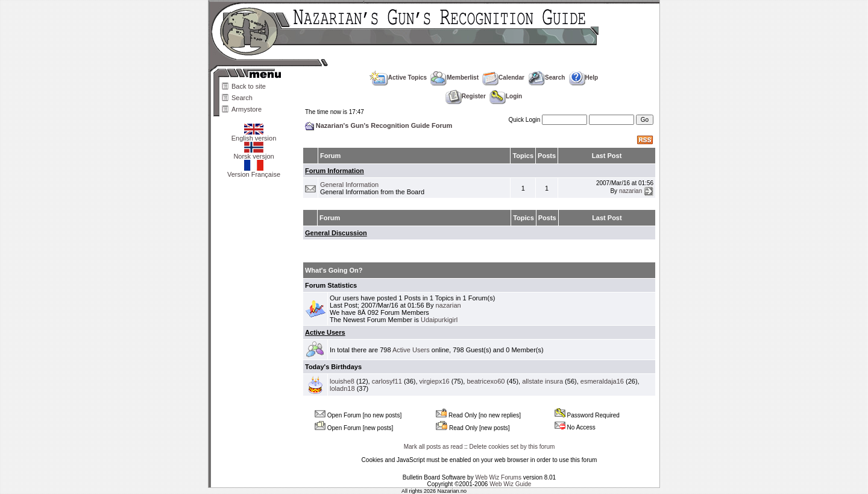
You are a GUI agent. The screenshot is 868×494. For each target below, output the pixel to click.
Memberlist (454, 78)
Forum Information (335, 171)
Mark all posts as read (433, 447)
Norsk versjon (253, 153)
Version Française (254, 171)
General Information (349, 185)
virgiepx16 (435, 381)
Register (466, 96)
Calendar (503, 78)
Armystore (247, 109)
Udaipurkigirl (439, 320)
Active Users (325, 332)
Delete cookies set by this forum (512, 447)
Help (584, 78)
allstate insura (542, 381)
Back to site (249, 86)
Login (506, 96)
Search (242, 98)
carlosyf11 (387, 381)
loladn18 (342, 388)
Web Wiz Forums (498, 477)
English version (254, 135)
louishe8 (342, 381)
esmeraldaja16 (602, 381)
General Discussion (336, 233)
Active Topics (398, 78)
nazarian (631, 191)
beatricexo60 (486, 381)
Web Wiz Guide (510, 484)
